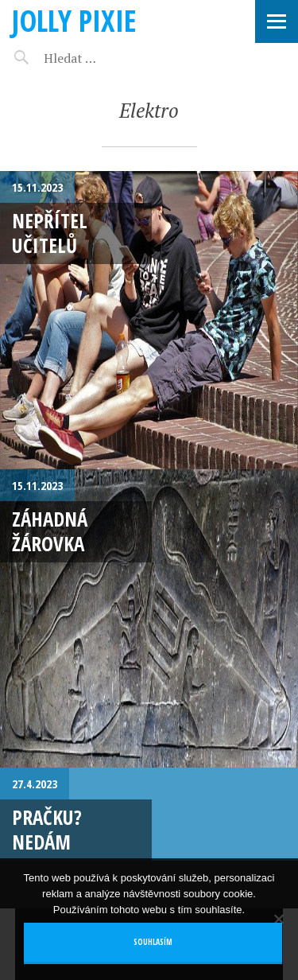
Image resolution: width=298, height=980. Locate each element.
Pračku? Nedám (47, 829)
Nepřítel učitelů (50, 233)
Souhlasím (153, 942)
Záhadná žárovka (50, 531)
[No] (278, 919)
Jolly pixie (74, 20)
